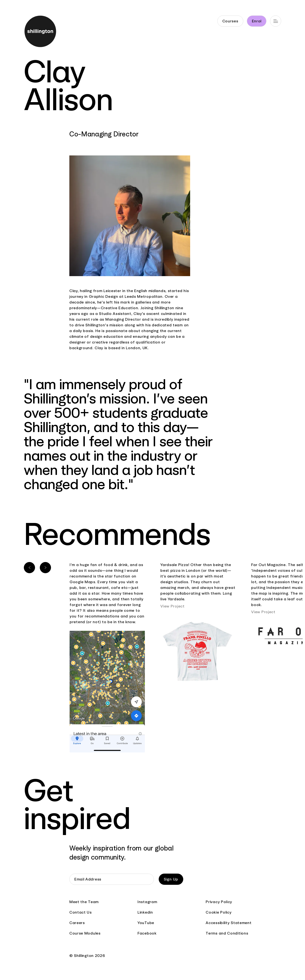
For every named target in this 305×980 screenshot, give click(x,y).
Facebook (147, 933)
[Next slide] (45, 568)
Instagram (147, 902)
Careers (77, 923)
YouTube (146, 923)
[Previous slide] (29, 568)
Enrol (257, 21)
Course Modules (85, 933)
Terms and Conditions (227, 933)
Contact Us (81, 912)
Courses (230, 21)
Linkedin (145, 912)
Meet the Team (84, 902)
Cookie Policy (219, 912)
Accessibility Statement (229, 923)
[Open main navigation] (276, 21)
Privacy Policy (219, 902)
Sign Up (171, 879)
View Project (172, 606)
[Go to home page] (39, 32)
